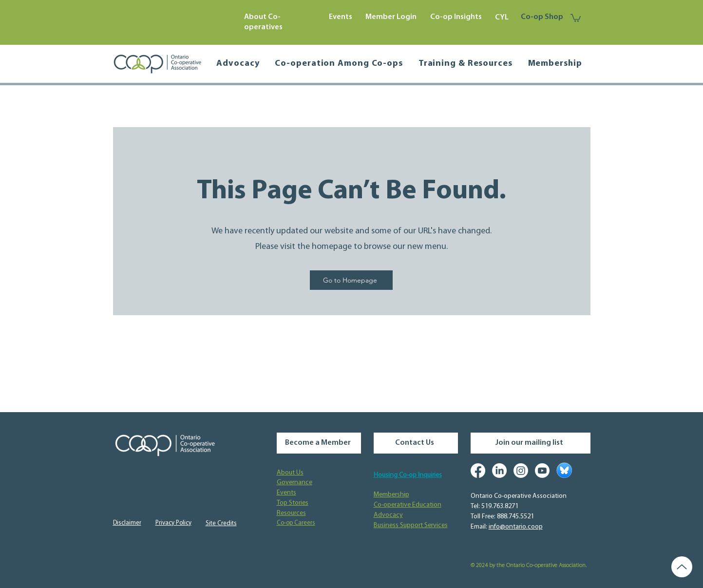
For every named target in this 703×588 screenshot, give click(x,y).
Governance (294, 483)
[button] (576, 18)
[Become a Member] (319, 443)
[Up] (682, 567)
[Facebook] (478, 471)
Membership (391, 495)
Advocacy (388, 515)
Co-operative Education (408, 505)
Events (286, 493)
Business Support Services (411, 525)
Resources (291, 513)
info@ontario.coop (516, 527)
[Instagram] (521, 471)
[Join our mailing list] (531, 443)
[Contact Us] (416, 443)
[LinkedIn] (499, 471)
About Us (290, 473)
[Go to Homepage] (351, 280)
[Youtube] (542, 471)
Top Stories (293, 503)
